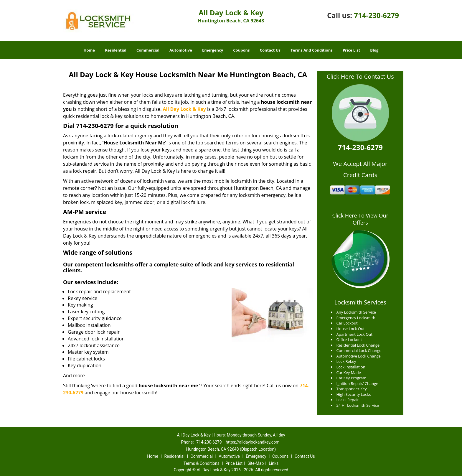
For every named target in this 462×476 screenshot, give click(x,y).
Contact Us (270, 50)
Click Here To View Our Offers (360, 219)
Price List (351, 50)
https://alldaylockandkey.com (253, 442)
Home (89, 50)
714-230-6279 (376, 15)
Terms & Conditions (202, 463)
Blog (374, 50)
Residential (116, 50)
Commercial (148, 50)
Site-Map (256, 463)
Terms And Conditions (312, 50)
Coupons (241, 50)
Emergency (213, 50)
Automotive (181, 50)
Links (274, 463)
